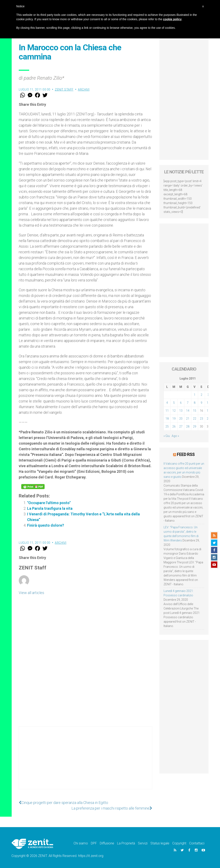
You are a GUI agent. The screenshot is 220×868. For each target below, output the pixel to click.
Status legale (160, 843)
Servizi (143, 843)
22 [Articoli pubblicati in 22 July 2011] (195, 419)
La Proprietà (126, 843)
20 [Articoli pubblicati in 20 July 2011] (181, 419)
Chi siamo (81, 843)
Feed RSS (186, 454)
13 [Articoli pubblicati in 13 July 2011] (181, 411)
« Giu (167, 436)
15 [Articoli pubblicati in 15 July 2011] (195, 411)
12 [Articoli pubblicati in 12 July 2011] (174, 411)
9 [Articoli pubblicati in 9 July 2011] (201, 403)
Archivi (84, 90)
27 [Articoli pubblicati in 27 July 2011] (181, 426)
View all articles (31, 593)
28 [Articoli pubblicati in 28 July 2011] (188, 426)
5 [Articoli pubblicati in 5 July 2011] (174, 403)
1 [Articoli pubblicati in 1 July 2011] (195, 395)
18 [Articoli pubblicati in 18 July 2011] (167, 419)
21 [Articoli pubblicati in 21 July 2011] (188, 419)
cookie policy (172, 19)
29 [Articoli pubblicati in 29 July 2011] (195, 426)
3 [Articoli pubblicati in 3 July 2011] (208, 395)
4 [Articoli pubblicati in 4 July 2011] (167, 403)
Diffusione (107, 843)
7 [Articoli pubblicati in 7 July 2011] (188, 403)
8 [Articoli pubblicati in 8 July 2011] (195, 403)
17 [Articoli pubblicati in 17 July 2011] (208, 411)
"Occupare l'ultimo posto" (49, 503)
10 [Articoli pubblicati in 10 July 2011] (208, 403)
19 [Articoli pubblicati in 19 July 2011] (174, 419)
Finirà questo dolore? (46, 525)
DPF (94, 843)
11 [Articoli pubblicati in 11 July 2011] (167, 411)
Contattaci (197, 843)
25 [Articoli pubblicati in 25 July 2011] (167, 426)
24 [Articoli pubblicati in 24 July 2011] (208, 419)
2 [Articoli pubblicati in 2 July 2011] (201, 395)
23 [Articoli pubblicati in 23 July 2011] (201, 419)
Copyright (179, 843)
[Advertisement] (86, 762)
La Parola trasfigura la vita (50, 508)
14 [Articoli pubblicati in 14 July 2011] (188, 411)
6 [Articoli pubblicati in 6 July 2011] (181, 403)
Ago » (175, 436)
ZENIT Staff (64, 90)
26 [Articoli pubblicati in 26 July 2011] (174, 426)
